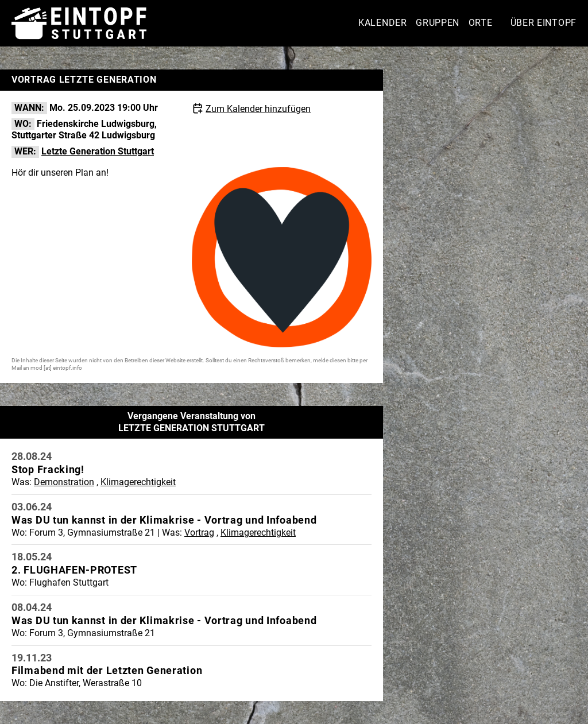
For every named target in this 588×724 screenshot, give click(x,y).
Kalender (383, 23)
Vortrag (199, 533)
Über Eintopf (543, 23)
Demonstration (64, 482)
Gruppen (438, 23)
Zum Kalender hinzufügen (258, 109)
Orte (481, 23)
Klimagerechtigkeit (138, 482)
